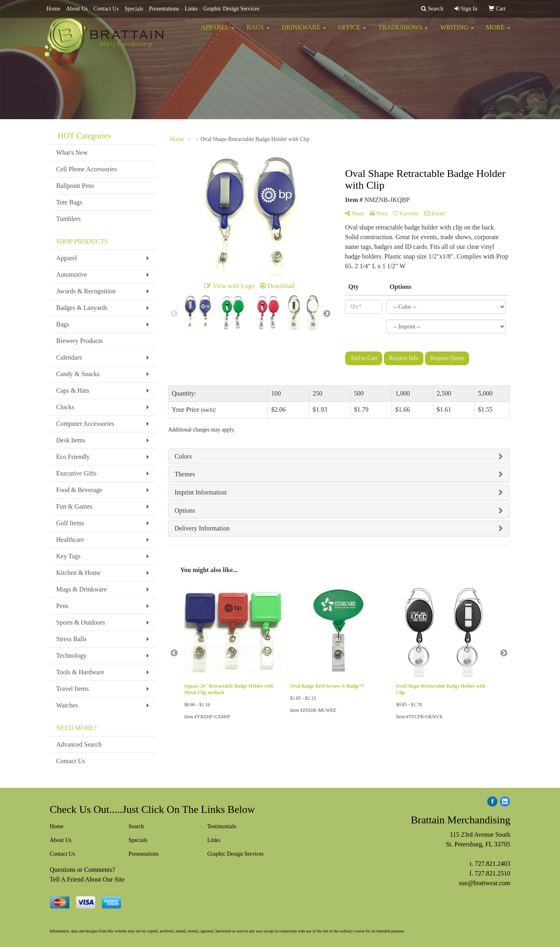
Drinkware (304, 32)
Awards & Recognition (86, 291)
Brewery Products (79, 341)
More (498, 32)
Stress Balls (71, 639)
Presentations (164, 9)
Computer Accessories (85, 424)
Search (136, 826)
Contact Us (106, 9)
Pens (62, 606)
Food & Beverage (79, 490)
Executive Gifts (76, 473)
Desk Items (71, 440)
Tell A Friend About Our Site (87, 879)
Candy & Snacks (78, 374)
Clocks (65, 407)
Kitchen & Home (78, 573)
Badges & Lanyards (82, 308)
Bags (258, 32)
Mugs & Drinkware (81, 589)
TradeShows (403, 32)
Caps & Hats (73, 390)
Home (53, 9)
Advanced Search (79, 744)
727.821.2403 (493, 864)
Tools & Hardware (80, 672)
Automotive (72, 275)
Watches (67, 705)
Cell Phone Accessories (86, 169)
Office (352, 32)
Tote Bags (69, 202)
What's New (72, 153)
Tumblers (68, 219)
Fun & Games (74, 506)
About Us (77, 9)
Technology (71, 656)
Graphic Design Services (231, 9)
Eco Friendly (73, 457)
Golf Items (70, 523)
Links (191, 9)
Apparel (218, 32)
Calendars (69, 357)
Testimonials (222, 826)
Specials (134, 9)
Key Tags (68, 556)
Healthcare (70, 540)
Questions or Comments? (82, 870)
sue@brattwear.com (485, 883)
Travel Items (73, 689)
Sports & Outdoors (81, 622)
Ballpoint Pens (75, 186)
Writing (457, 32)
